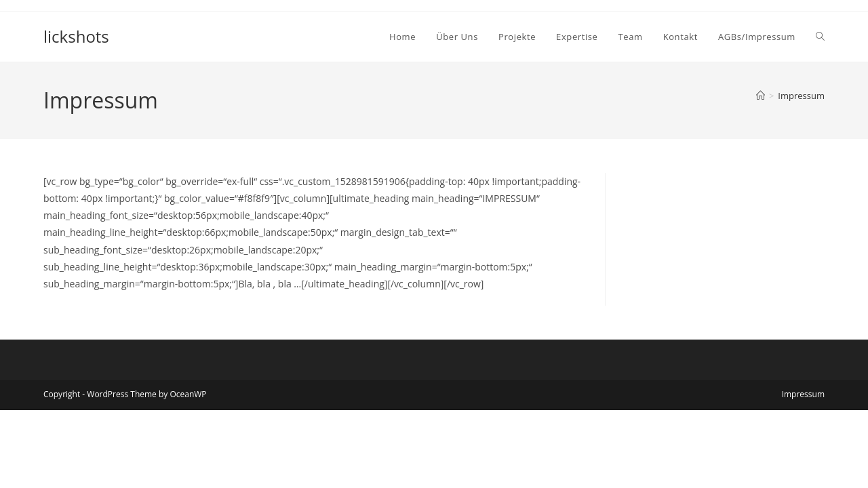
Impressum (801, 96)
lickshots (76, 36)
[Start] (761, 96)
